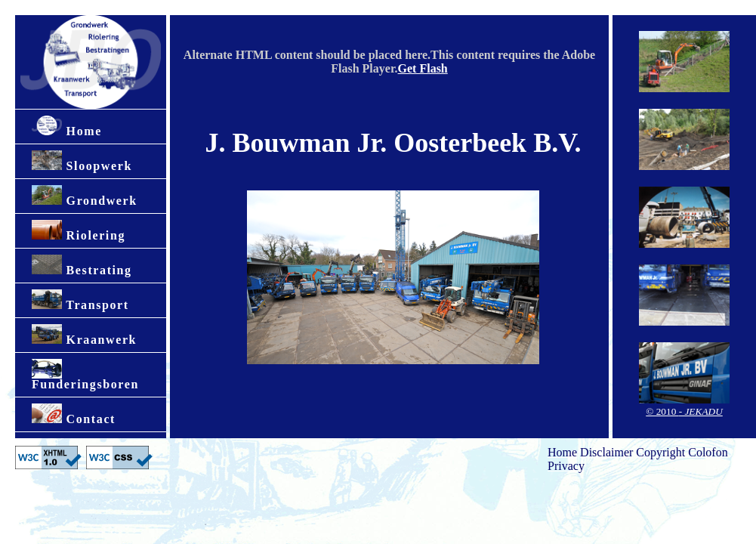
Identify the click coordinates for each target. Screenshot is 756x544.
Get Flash (423, 68)
